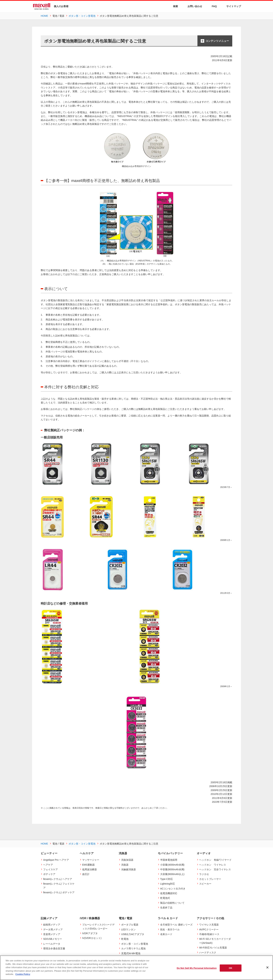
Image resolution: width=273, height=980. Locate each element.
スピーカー (205, 884)
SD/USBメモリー (53, 939)
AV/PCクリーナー (209, 930)
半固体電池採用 (169, 860)
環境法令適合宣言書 (54, 948)
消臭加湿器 (127, 860)
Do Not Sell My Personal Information (197, 968)
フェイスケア (50, 869)
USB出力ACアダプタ (133, 934)
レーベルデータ (52, 944)
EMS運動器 (88, 865)
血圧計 (86, 874)
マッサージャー (91, 860)
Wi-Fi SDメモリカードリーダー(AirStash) (215, 941)
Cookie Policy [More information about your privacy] (23, 974)
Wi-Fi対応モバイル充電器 (213, 948)
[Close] (267, 967)
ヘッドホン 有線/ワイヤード (215, 860)
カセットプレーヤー (210, 879)
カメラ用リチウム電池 (133, 948)
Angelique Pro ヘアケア (56, 860)
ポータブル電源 (130, 925)
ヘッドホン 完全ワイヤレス (215, 869)
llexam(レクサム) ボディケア (59, 892)
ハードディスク (208, 952)
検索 (173, 6)
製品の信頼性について (172, 903)
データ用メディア (53, 930)
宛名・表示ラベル (170, 930)
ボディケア (49, 874)
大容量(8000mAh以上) (172, 874)
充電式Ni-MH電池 (131, 953)
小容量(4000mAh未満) (172, 865)
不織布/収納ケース (209, 934)
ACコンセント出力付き (173, 889)
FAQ (212, 6)
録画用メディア (52, 925)
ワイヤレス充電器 (209, 925)
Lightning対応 (168, 884)
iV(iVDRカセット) (92, 938)
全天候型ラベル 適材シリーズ (176, 925)
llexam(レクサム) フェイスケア (59, 886)
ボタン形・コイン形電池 (135, 944)
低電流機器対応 (169, 893)
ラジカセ (204, 874)
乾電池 (125, 939)
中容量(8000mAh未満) (172, 869)
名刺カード (166, 934)
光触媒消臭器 (128, 869)
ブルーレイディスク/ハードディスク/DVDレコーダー (98, 927)
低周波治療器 (89, 869)
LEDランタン (128, 930)
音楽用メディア (52, 934)
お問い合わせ (193, 6)
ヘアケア (48, 865)
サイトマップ (231, 6)
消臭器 (125, 865)
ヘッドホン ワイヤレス (213, 865)
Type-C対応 (167, 879)
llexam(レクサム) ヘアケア (58, 879)
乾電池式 (165, 898)
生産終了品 (166, 908)
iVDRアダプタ (90, 933)
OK (231, 968)
